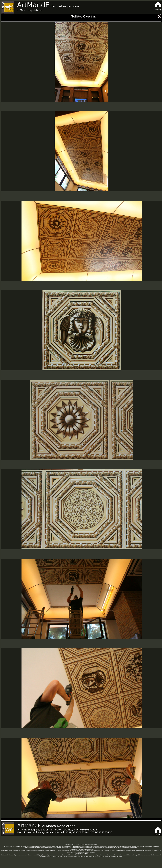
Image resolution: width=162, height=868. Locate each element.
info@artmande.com (49, 833)
